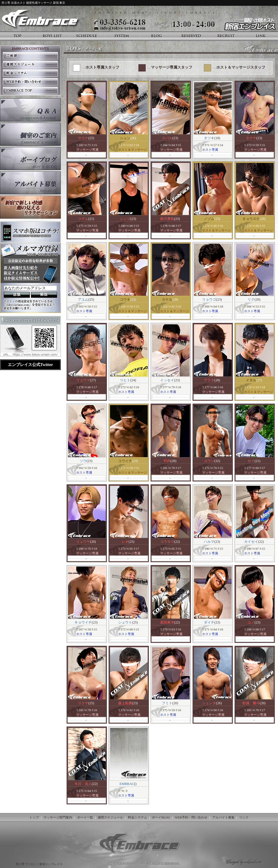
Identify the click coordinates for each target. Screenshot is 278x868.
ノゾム (209, 219)
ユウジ (209, 461)
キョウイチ (83, 622)
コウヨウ (167, 542)
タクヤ (251, 138)
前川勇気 (167, 219)
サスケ (83, 138)
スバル (167, 138)
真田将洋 (167, 622)
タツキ (209, 138)
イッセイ (167, 380)
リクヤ (83, 703)
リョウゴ (209, 299)
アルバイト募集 (223, 817)
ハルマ (209, 542)
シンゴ (125, 219)
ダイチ (209, 622)
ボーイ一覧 (85, 817)
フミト (167, 703)
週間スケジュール (110, 817)
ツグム (83, 219)
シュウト (125, 622)
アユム (83, 299)
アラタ (209, 380)
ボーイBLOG (161, 817)
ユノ (251, 622)
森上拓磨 (125, 703)
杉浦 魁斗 (251, 703)
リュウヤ (83, 542)
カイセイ (251, 542)
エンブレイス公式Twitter (30, 365)
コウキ (125, 299)
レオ (125, 542)
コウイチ (125, 461)
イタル (251, 380)
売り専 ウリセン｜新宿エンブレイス (40, 864)
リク (251, 299)
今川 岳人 (83, 784)
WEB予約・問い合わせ (191, 817)
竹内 (167, 461)
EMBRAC (127, 784)
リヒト (125, 380)
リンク (244, 817)
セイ (251, 461)
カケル (167, 299)
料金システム (138, 817)
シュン (125, 138)
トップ (34, 817)
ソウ (83, 461)
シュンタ (209, 703)
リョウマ (83, 380)
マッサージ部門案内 (58, 817)
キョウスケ (251, 219)
